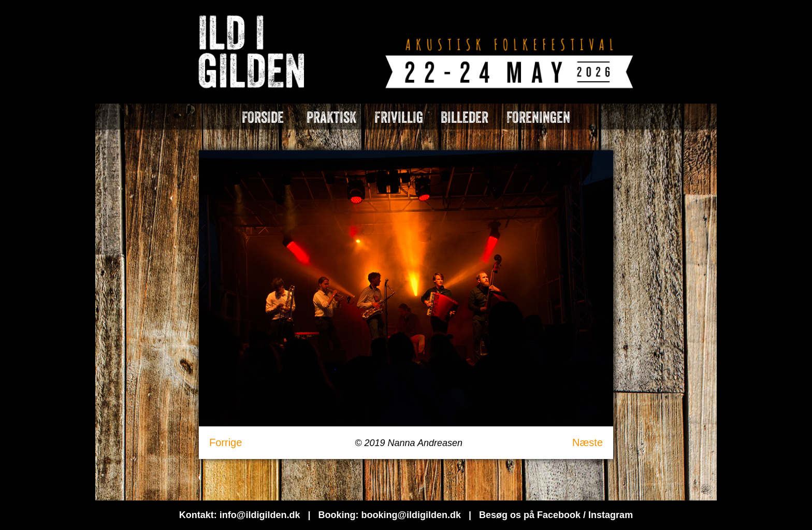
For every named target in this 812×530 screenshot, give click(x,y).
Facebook (559, 515)
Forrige (226, 442)
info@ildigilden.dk (260, 515)
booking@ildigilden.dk (411, 515)
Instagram (611, 515)
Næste (588, 442)
